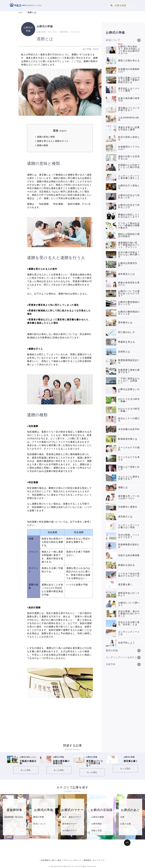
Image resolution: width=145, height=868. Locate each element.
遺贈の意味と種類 (45, 137)
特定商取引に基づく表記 (51, 860)
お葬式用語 (97, 824)
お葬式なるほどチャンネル (27, 5)
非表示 (63, 131)
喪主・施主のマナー (72, 817)
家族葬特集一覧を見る (14, 817)
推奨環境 (87, 860)
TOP (20, 12)
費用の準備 (39, 817)
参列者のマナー (70, 824)
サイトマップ (98, 860)
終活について (40, 824)
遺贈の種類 (42, 145)
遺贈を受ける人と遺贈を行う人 (52, 141)
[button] (112, 5)
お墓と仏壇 (125, 824)
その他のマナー (70, 830)
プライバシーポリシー (72, 860)
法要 (122, 817)
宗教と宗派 (97, 830)
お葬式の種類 (98, 817)
